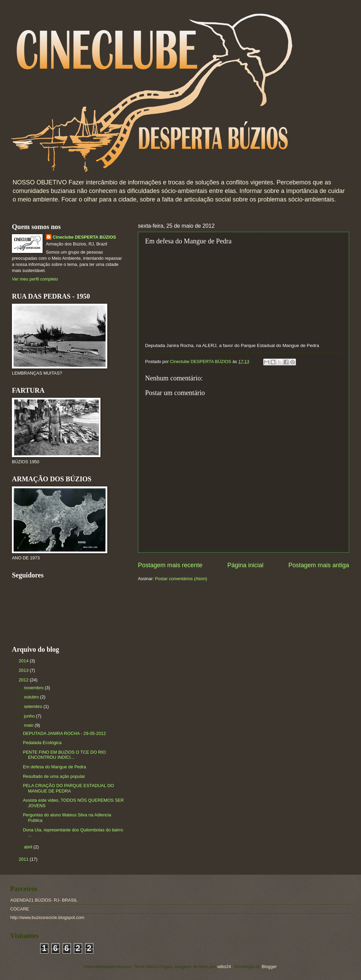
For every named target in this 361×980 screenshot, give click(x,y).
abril (29, 847)
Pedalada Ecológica (42, 743)
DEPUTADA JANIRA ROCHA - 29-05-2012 (64, 733)
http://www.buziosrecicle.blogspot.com (47, 917)
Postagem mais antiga (319, 565)
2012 (24, 680)
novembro (34, 688)
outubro (32, 697)
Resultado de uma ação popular (54, 776)
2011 (24, 859)
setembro (34, 706)
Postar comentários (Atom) (181, 579)
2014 (24, 661)
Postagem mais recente (170, 565)
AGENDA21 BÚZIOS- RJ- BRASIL (44, 900)
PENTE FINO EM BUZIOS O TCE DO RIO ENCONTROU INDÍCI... (64, 755)
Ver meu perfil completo (35, 279)
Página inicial (245, 565)
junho (30, 716)
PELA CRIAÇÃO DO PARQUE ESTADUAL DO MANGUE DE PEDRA (68, 788)
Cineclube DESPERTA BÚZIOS (84, 237)
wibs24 (224, 967)
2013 (24, 670)
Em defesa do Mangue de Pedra (54, 767)
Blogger (269, 967)
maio (29, 725)
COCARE (20, 909)
